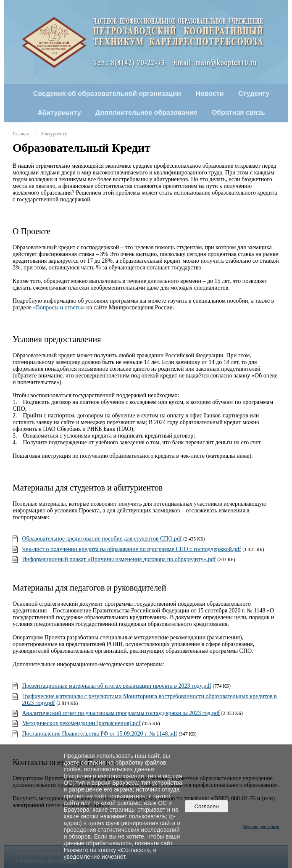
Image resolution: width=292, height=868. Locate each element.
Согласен (207, 806)
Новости (209, 94)
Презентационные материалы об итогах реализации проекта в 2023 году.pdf (116, 686)
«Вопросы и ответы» (59, 307)
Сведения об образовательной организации (107, 94)
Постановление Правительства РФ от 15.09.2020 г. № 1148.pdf (99, 734)
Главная (21, 134)
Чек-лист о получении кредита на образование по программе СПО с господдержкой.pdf (131, 549)
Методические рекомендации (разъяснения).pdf (81, 723)
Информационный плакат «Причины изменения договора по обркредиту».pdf (119, 559)
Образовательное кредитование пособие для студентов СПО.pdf (102, 539)
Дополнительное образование (146, 112)
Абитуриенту (59, 113)
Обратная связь (238, 112)
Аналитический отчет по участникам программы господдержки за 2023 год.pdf (121, 713)
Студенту (254, 94)
